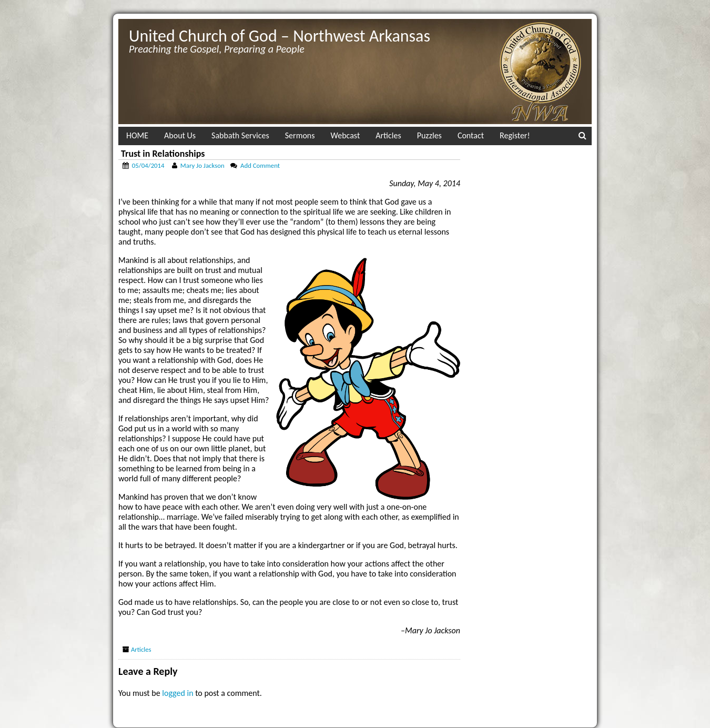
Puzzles (429, 135)
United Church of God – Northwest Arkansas (280, 36)
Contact (471, 135)
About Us (180, 135)
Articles (388, 135)
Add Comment (260, 165)
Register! (515, 135)
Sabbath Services (240, 135)
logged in (177, 693)
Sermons (300, 135)
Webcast (346, 135)
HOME (137, 135)
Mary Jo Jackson (202, 165)
